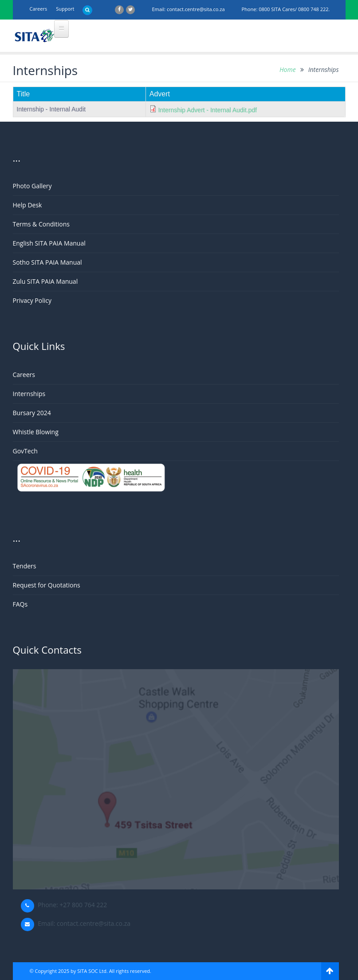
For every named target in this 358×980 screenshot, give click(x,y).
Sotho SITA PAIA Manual (47, 262)
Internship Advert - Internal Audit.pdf (208, 110)
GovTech (25, 451)
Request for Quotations (47, 585)
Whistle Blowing (36, 432)
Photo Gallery (32, 186)
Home (288, 69)
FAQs (20, 604)
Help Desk (28, 205)
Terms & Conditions (41, 224)
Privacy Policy (32, 300)
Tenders (25, 566)
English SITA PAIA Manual (49, 243)
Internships (29, 394)
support (65, 9)
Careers (39, 9)
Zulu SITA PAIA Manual (45, 281)
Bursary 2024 (32, 413)
